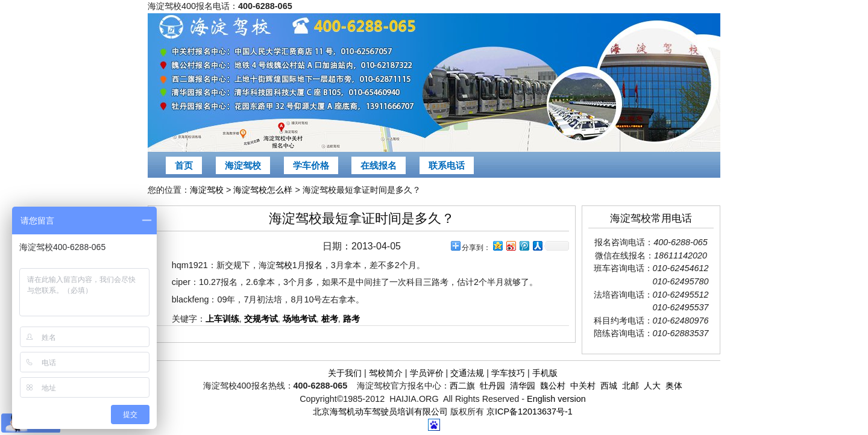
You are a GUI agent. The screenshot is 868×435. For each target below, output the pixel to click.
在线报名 (379, 165)
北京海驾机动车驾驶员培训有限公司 (380, 412)
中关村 (583, 386)
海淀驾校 (243, 165)
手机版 (545, 373)
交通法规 (467, 373)
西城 (609, 386)
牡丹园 (492, 386)
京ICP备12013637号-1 (530, 412)
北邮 (631, 386)
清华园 (523, 386)
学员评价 (427, 373)
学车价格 (311, 165)
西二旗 (462, 386)
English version (556, 399)
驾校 (284, 265)
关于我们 (345, 373)
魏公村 (553, 386)
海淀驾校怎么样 (263, 190)
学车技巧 (508, 373)
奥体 (674, 386)
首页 (184, 165)
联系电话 (447, 165)
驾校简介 (386, 373)
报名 (314, 265)
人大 (652, 386)
